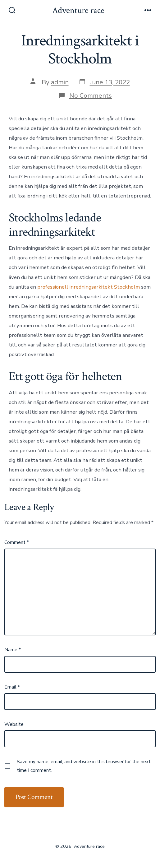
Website (14, 724)
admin (60, 82)
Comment (17, 542)
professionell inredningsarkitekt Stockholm (89, 287)
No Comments (91, 95)
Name (13, 650)
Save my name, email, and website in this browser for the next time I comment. (84, 766)
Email (12, 687)
